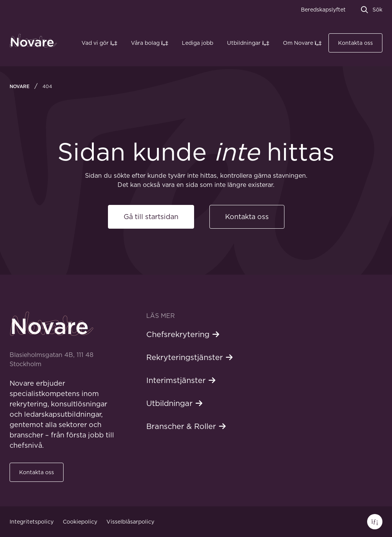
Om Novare (298, 43)
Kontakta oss (355, 43)
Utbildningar (244, 43)
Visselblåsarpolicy (130, 522)
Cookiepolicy (80, 522)
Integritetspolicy (32, 522)
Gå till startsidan (151, 217)
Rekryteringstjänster (185, 357)
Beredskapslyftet (323, 10)
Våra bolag (145, 43)
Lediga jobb (198, 43)
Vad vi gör (95, 43)
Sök (377, 10)
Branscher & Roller (181, 426)
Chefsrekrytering (178, 334)
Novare (20, 86)
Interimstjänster (176, 380)
